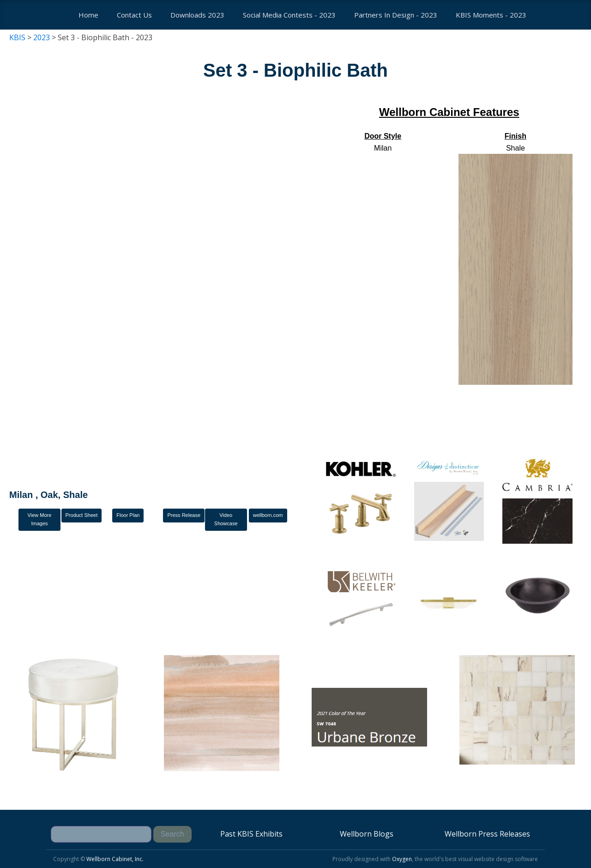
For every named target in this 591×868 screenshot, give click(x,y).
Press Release (184, 515)
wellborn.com (268, 515)
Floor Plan (128, 515)
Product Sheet (82, 515)
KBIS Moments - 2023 (491, 15)
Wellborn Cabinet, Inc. (115, 859)
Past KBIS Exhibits (251, 834)
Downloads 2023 (197, 15)
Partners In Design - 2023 (396, 15)
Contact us (134, 15)
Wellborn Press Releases (487, 834)
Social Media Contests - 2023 (289, 15)
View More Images (40, 519)
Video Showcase (226, 519)
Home (88, 15)
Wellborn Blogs (367, 834)
